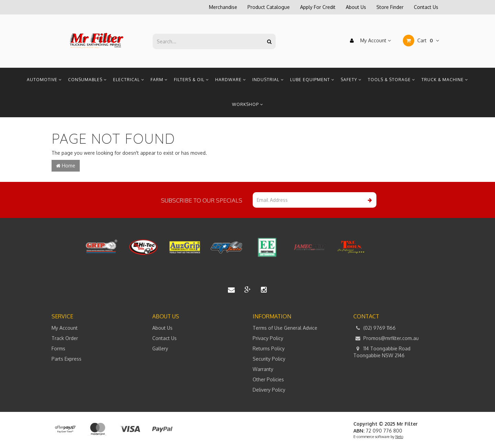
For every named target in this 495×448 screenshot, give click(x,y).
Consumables (87, 80)
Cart (421, 41)
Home (66, 166)
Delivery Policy (269, 390)
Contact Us (426, 7)
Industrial (268, 80)
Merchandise (223, 7)
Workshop (248, 104)
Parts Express (67, 359)
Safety (351, 80)
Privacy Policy (268, 338)
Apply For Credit (318, 7)
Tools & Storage (392, 80)
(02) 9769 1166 (375, 328)
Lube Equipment (312, 80)
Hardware (231, 80)
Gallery (160, 348)
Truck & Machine (445, 80)
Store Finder (390, 7)
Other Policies (268, 379)
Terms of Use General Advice (285, 328)
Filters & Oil (191, 80)
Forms (58, 348)
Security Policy (269, 359)
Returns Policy (269, 348)
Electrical (129, 80)
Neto (399, 437)
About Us (356, 7)
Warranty (263, 369)
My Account (369, 41)
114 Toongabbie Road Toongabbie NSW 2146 (382, 352)
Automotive (44, 80)
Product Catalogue (269, 7)
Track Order (65, 338)
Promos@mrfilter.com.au (386, 338)
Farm (159, 80)
